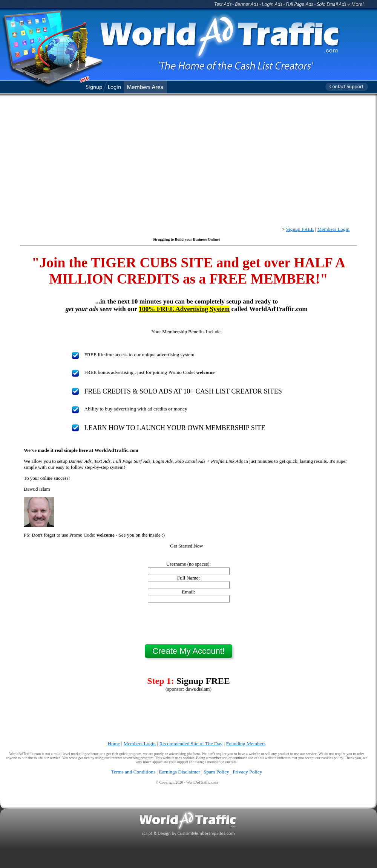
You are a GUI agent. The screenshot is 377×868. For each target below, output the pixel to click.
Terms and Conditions (133, 772)
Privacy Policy (247, 772)
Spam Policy (216, 772)
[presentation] (188, 624)
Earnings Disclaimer (180, 772)
